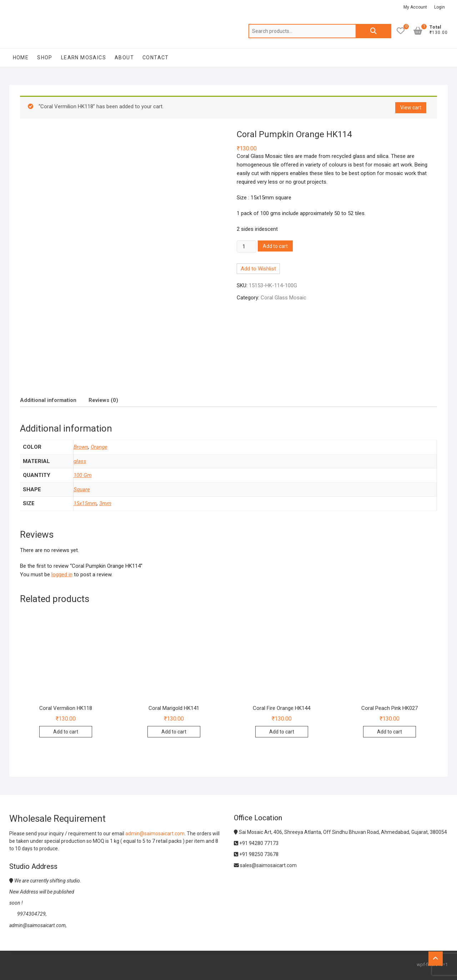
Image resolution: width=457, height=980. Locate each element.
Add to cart (275, 246)
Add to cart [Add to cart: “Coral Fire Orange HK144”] (282, 732)
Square (82, 489)
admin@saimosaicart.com (155, 834)
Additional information (48, 400)
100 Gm (83, 475)
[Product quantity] (246, 247)
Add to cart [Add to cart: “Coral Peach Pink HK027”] (390, 732)
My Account (415, 7)
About (124, 58)
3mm (105, 503)
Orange (99, 447)
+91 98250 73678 (256, 854)
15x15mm (85, 503)
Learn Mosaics (84, 58)
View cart (411, 108)
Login (440, 7)
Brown (81, 447)
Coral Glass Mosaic (283, 298)
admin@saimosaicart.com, (38, 925)
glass (80, 461)
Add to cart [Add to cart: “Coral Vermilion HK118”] (66, 732)
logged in (62, 574)
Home (21, 58)
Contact (156, 58)
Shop (45, 58)
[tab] (48, 400)
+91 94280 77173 (256, 843)
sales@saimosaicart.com (265, 865)
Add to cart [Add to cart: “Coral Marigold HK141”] (174, 732)
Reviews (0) (103, 400)
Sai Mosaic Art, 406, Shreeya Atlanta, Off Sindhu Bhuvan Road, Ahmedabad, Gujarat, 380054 (340, 832)
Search (373, 31)
